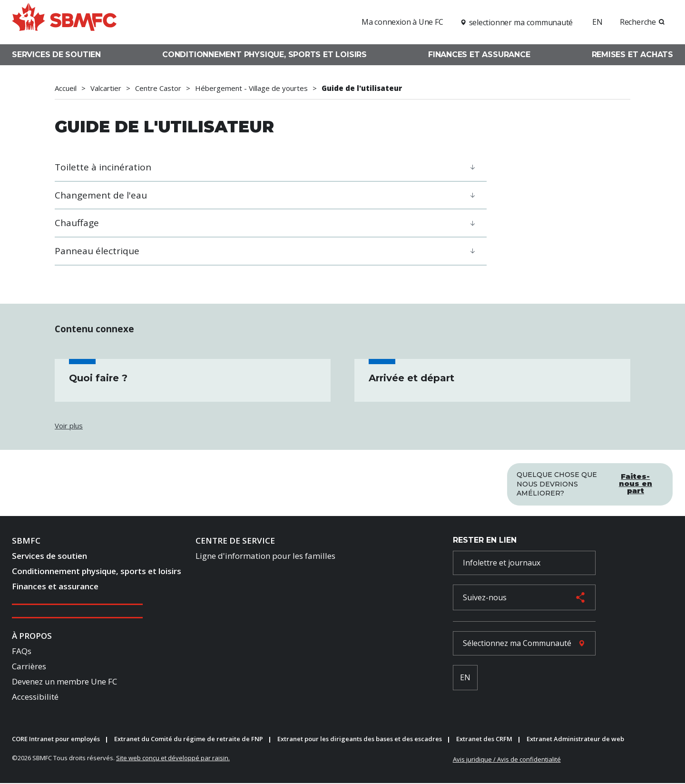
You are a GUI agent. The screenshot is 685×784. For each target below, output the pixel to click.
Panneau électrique (97, 251)
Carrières (29, 667)
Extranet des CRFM (484, 740)
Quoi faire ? (98, 378)
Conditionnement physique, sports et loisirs (264, 55)
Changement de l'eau (101, 195)
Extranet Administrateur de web (575, 740)
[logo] (64, 21)
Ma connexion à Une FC (402, 22)
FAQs (22, 652)
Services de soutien (56, 55)
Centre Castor (158, 88)
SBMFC (26, 541)
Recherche (638, 22)
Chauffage (77, 223)
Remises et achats (632, 55)
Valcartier (106, 88)
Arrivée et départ (411, 378)
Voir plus (69, 426)
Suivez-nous (485, 598)
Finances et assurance (479, 55)
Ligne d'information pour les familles (265, 557)
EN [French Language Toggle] (465, 678)
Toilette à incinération (103, 167)
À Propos (32, 637)
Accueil (66, 88)
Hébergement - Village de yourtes (251, 88)
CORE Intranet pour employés (56, 740)
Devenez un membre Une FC (64, 682)
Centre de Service (235, 541)
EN (597, 22)
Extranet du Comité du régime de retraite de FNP (189, 740)
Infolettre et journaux (502, 563)
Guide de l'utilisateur (362, 88)
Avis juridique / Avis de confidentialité (507, 760)
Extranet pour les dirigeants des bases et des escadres (360, 740)
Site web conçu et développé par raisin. (173, 758)
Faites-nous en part (636, 482)
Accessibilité (35, 697)
